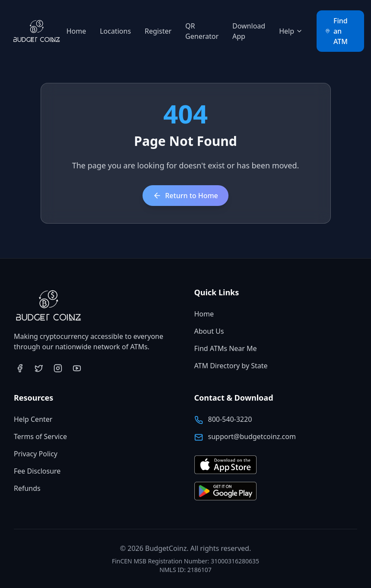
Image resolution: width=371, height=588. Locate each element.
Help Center (33, 419)
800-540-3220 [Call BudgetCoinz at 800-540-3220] (230, 419)
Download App (249, 31)
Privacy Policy (36, 454)
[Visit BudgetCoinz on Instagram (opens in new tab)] (58, 368)
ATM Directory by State (231, 366)
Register (158, 31)
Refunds (27, 488)
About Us (209, 331)
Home (76, 31)
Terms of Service (40, 436)
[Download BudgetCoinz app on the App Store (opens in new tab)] (225, 465)
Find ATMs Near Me (226, 348)
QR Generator (202, 31)
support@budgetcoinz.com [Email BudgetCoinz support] (252, 436)
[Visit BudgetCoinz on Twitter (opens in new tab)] (39, 368)
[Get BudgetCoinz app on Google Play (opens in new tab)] (225, 492)
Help (291, 31)
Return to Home (185, 196)
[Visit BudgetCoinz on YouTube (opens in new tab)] (77, 368)
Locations (115, 31)
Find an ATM (336, 31)
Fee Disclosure (37, 471)
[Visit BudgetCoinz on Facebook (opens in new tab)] (20, 368)
